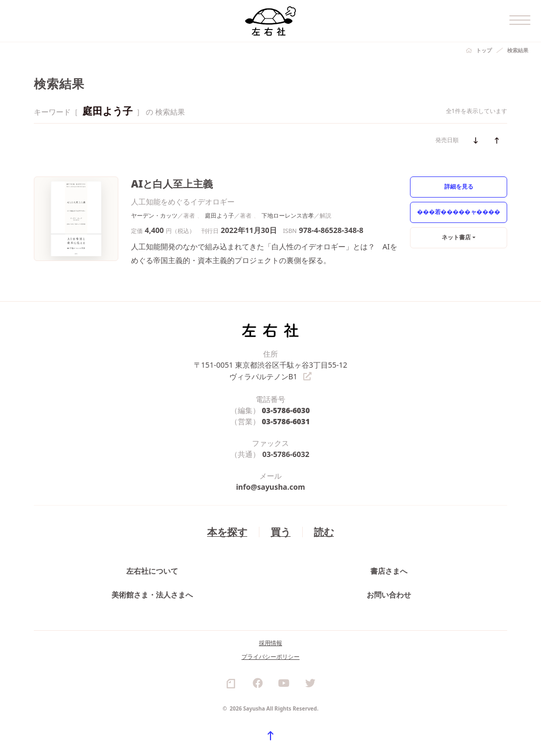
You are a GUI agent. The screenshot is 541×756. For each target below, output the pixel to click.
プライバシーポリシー (270, 655)
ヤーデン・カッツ (154, 215)
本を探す (227, 531)
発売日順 (447, 140)
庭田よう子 (220, 215)
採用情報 (270, 642)
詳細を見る (459, 186)
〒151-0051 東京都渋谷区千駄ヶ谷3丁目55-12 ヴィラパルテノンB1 (271, 370)
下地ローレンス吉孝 (288, 215)
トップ (484, 50)
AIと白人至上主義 (172, 184)
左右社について (152, 570)
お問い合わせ (389, 594)
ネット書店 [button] (456, 237)
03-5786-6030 (286, 409)
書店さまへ (389, 570)
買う (281, 531)
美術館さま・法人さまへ (152, 594)
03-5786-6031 (286, 420)
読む (324, 531)
